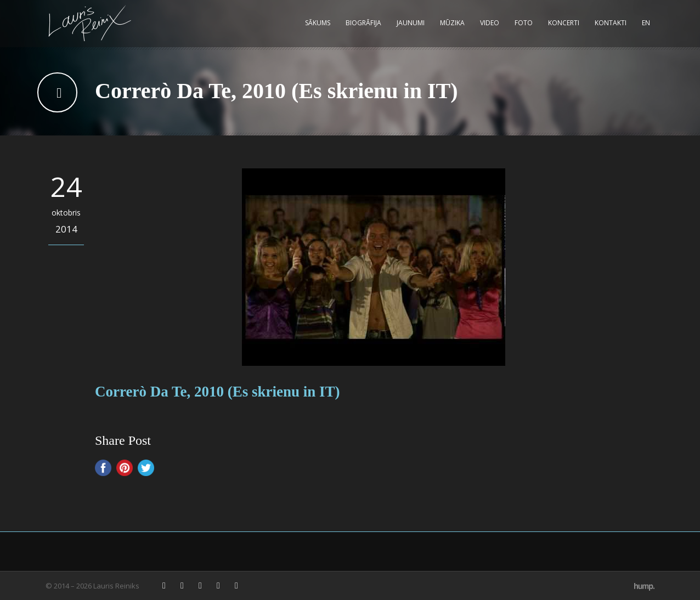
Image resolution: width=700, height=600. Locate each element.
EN (646, 23)
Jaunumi (411, 23)
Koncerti (564, 23)
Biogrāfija (363, 23)
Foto (524, 23)
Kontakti (611, 23)
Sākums (318, 23)
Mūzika (452, 23)
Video (490, 23)
